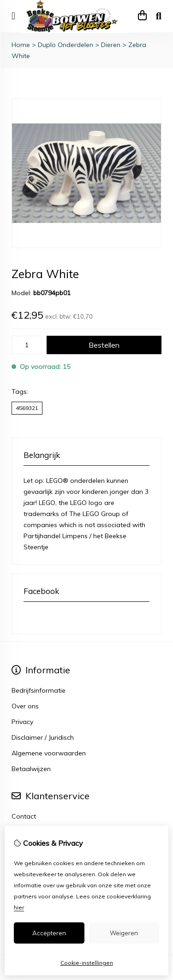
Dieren (111, 45)
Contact (24, 816)
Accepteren (49, 933)
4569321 (27, 408)
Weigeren (124, 933)
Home (21, 45)
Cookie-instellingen (87, 963)
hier (19, 907)
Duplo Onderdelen (66, 45)
